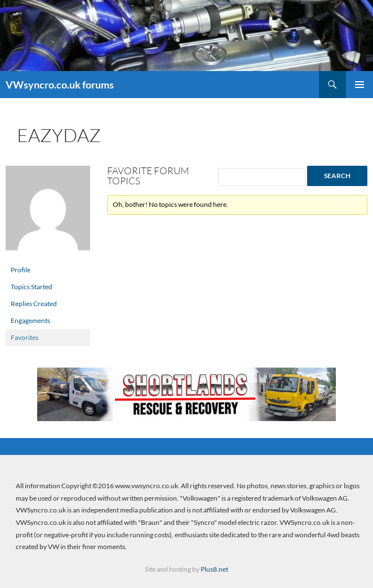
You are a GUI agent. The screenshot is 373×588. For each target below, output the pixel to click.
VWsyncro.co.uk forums (60, 85)
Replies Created (34, 304)
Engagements (30, 320)
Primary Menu (359, 85)
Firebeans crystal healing (115, 582)
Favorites (25, 337)
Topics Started (32, 287)
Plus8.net (214, 569)
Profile (21, 270)
